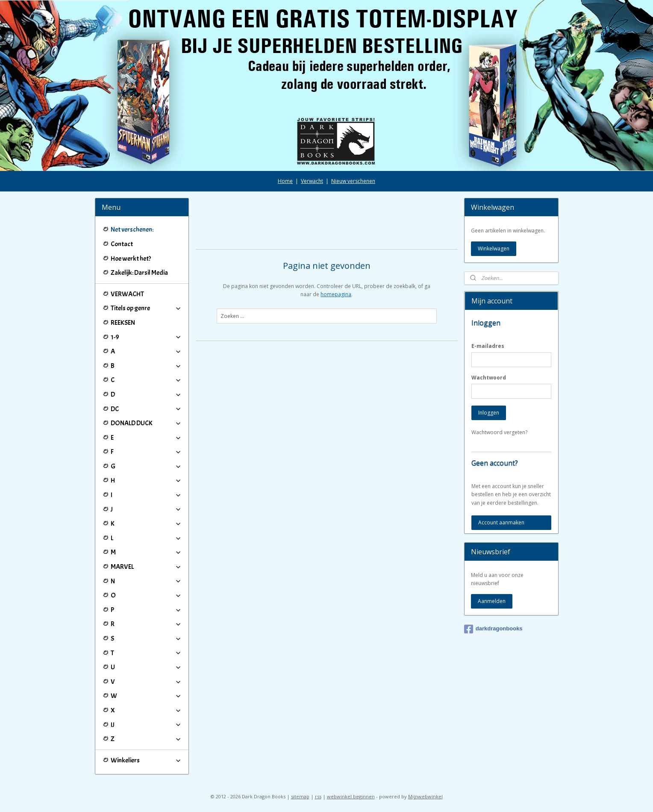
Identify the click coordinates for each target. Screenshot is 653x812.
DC (146, 409)
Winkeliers (146, 760)
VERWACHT (127, 294)
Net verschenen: (132, 229)
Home (285, 181)
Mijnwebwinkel (425, 796)
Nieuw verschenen (353, 181)
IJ (146, 725)
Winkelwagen (494, 249)
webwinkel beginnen (351, 796)
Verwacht (312, 181)
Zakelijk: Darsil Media (139, 273)
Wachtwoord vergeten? (499, 432)
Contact (122, 244)
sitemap (300, 796)
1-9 (146, 337)
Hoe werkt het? (131, 259)
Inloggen (489, 413)
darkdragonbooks (493, 629)
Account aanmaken (501, 522)
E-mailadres (488, 346)
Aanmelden (492, 601)
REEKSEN (123, 323)
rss (318, 796)
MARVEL (146, 567)
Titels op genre (146, 308)
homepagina (336, 294)
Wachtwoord (489, 378)
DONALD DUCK (146, 423)
